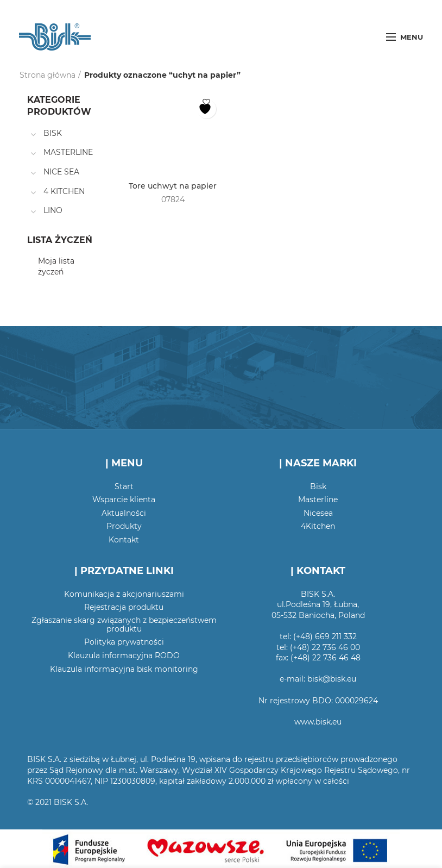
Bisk (318, 486)
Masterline (318, 499)
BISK (53, 133)
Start (124, 486)
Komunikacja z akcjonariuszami (124, 594)
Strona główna (48, 75)
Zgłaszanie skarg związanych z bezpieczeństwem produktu (124, 625)
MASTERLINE (68, 152)
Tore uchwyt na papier (173, 186)
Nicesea (318, 513)
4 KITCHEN (64, 191)
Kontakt (124, 540)
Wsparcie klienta (124, 499)
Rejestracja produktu (124, 607)
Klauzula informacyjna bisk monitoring (124, 669)
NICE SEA (61, 172)
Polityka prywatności (124, 642)
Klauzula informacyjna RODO (124, 655)
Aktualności (124, 513)
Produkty (124, 526)
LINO (53, 210)
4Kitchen (318, 526)
